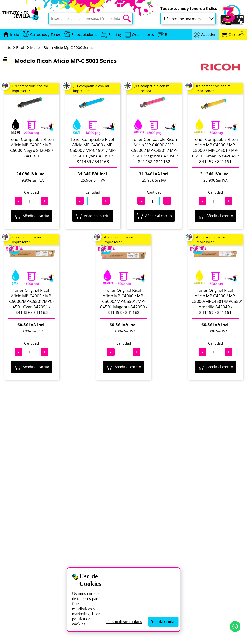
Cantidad (31, 192)
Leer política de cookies (86, 619)
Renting (115, 34)
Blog (169, 34)
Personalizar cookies (124, 622)
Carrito (236, 35)
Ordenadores (143, 34)
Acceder (209, 34)
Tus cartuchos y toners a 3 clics (189, 9)
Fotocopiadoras (84, 34)
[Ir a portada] (15, 35)
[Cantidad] (31, 201)
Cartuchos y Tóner (45, 34)
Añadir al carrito (32, 216)
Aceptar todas (163, 622)
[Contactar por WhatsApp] (235, 627)
